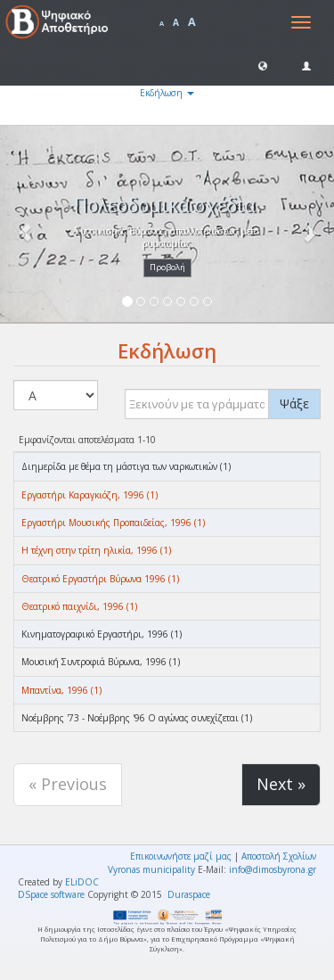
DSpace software (51, 894)
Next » (281, 784)
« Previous (68, 784)
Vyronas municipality (151, 869)
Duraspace (189, 894)
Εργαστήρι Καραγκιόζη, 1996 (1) (90, 495)
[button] (263, 65)
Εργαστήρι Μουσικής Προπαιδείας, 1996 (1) (113, 523)
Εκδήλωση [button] (167, 93)
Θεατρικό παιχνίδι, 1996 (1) (79, 606)
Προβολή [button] (167, 267)
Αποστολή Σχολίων (279, 856)
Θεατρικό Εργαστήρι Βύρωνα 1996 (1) (100, 579)
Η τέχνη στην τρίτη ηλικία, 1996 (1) (96, 550)
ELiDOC (82, 882)
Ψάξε (294, 404)
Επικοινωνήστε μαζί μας (181, 856)
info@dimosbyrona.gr (273, 869)
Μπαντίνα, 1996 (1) (61, 690)
